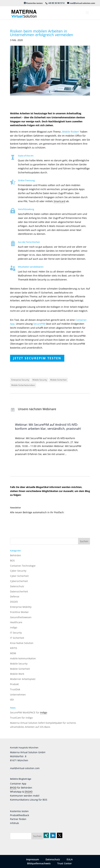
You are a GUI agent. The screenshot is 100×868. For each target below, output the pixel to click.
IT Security (16, 633)
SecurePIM (39, 324)
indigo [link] (44, 712)
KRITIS (14, 648)
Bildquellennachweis (39, 863)
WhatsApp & (17, 792)
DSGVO (14, 602)
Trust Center (64, 863)
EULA (70, 859)
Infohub (14, 823)
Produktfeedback (20, 815)
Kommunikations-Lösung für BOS (29, 800)
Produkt (14, 684)
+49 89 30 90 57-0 (56, 3)
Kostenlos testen (33, 3)
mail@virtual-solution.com (25, 768)
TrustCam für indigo (21, 718)
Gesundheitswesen (21, 617)
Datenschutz (17, 586)
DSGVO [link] (29, 792)
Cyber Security (18, 571)
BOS (12, 561)
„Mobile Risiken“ (70, 132)
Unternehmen (18, 695)
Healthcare (16, 622)
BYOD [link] (13, 788)
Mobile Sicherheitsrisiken (23, 385)
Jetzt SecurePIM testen (37, 358)
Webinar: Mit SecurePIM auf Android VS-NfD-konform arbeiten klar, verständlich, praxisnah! (48, 426)
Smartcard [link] (59, 201)
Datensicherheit (19, 591)
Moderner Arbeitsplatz (23, 679)
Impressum (32, 859)
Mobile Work (17, 674)
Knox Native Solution (22, 643)
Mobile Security (40, 380)
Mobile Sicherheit (58, 380)
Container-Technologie (23, 566)
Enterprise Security (20, 380)
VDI (12, 700)
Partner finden (18, 819)
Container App (18, 784)
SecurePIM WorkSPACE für (25, 712)
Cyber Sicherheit (19, 576)
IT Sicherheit (17, 638)
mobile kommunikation (23, 658)
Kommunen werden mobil (25, 796)
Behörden (16, 555)
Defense (15, 596)
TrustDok (15, 689)
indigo (14, 627)
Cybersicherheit (19, 581)
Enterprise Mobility (21, 607)
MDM (13, 653)
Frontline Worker (19, 612)
